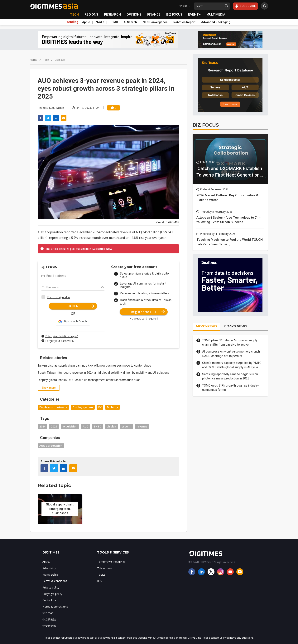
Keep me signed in (58, 297)
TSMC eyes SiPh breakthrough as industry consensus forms (231, 388)
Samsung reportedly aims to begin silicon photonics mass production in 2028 (230, 376)
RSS (100, 581)
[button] (73, 322)
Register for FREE (148, 312)
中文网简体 (49, 626)
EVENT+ (194, 14)
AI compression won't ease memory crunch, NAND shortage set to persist (231, 354)
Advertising (49, 568)
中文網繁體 (49, 620)
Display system (83, 407)
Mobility (113, 407)
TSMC (114, 22)
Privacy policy (51, 587)
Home (34, 60)
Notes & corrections (55, 607)
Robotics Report (184, 22)
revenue (142, 426)
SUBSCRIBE (245, 6)
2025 (54, 426)
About (46, 562)
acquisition (70, 426)
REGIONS (91, 14)
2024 (42, 426)
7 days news (105, 568)
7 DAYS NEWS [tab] (235, 326)
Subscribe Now (102, 249)
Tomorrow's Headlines (111, 562)
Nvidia (100, 22)
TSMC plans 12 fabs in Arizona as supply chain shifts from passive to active (230, 342)
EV (100, 407)
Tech (46, 60)
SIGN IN (81, 306)
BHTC (98, 426)
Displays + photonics (53, 407)
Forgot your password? (60, 341)
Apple (86, 22)
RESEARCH (112, 14)
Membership (50, 575)
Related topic (54, 485)
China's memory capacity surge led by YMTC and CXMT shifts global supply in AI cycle (232, 365)
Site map (48, 613)
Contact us (49, 600)
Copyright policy (52, 594)
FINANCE (154, 14)
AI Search (130, 22)
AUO (86, 426)
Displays (60, 60)
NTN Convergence (155, 22)
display (111, 426)
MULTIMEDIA (216, 14)
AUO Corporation (51, 446)
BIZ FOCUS (174, 14)
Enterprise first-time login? (62, 336)
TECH (74, 14)
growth (126, 426)
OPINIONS (134, 14)
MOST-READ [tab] (206, 326)
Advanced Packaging (216, 22)
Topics (101, 575)
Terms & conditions (55, 581)
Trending (72, 22)
